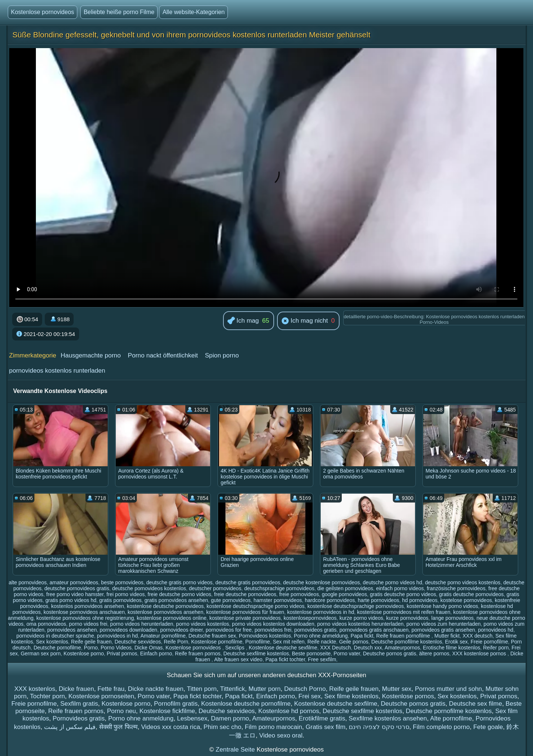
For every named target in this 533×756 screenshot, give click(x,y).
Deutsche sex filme (476, 704)
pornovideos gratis (316, 630)
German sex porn (41, 653)
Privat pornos (122, 653)
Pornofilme (258, 642)
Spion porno (222, 355)
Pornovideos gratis (79, 718)
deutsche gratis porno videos (180, 582)
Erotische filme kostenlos (451, 648)
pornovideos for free (229, 630)
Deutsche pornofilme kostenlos (407, 642)
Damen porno (230, 718)
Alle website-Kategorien (193, 12)
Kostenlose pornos (408, 696)
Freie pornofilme (489, 642)
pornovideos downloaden (128, 630)
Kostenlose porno (84, 653)
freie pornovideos (299, 594)
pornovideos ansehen (72, 630)
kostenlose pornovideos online (172, 618)
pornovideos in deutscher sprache (55, 636)
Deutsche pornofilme (57, 648)
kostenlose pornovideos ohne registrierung (85, 618)
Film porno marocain (274, 727)
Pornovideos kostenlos (265, 636)
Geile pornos (354, 642)
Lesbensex (192, 718)
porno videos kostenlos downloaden (273, 624)
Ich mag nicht (305, 321)
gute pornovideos (231, 600)
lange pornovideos (452, 618)
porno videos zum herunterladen (444, 624)
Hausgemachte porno (91, 355)
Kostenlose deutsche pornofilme (246, 704)
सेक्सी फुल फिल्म (118, 727)
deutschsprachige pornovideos (279, 588)
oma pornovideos (46, 624)
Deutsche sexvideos (138, 642)
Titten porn (202, 689)
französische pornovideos (456, 588)
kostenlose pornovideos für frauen (245, 612)
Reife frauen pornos (198, 653)
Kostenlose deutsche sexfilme (283, 648)
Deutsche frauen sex (212, 636)
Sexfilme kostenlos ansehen (388, 718)
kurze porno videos (361, 618)
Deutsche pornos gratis (389, 653)
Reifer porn (496, 648)
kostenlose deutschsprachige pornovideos (356, 606)
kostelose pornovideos (466, 600)
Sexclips (236, 648)
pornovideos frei (273, 630)
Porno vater (347, 653)
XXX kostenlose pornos (480, 653)
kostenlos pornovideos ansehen (87, 606)
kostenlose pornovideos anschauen (84, 612)
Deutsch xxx (368, 648)
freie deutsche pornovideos (245, 594)
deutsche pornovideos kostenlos (149, 588)
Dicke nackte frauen (156, 689)
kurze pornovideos (407, 618)
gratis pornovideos (120, 600)
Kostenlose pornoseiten (101, 696)
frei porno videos (126, 594)
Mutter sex (397, 689)
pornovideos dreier (181, 630)
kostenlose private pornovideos (245, 618)
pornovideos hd (496, 630)
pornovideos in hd (117, 636)
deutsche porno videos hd (392, 582)
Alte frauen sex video (238, 659)
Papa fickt (362, 636)
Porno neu (121, 711)
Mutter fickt (447, 636)
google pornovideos (344, 594)
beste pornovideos (122, 582)
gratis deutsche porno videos (403, 594)
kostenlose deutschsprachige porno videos (256, 606)
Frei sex (310, 696)
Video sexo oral (281, 735)
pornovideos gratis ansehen (443, 630)
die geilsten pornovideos (345, 588)
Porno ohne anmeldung (321, 636)
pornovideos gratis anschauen (374, 630)
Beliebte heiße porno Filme (119, 12)
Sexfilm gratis (79, 704)
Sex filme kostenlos (351, 696)
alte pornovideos (28, 582)
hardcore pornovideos (330, 600)
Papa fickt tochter (285, 659)
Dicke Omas (149, 648)
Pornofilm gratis (176, 704)
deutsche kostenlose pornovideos (321, 582)
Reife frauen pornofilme (404, 636)
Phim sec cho (222, 727)
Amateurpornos (402, 648)
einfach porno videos (400, 588)
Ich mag (243, 321)
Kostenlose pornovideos (43, 12)
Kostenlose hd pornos (289, 711)
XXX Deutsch (336, 648)
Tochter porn (48, 696)
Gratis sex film (325, 727)
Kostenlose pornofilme (217, 642)
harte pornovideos (378, 600)
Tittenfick (232, 689)
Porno (91, 648)
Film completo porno (441, 727)
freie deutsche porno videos (179, 594)
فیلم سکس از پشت (70, 727)
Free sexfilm (322, 659)
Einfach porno (156, 653)
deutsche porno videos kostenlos (463, 582)
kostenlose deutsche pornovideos (165, 606)
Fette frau (111, 689)
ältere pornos (434, 653)
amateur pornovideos (74, 582)
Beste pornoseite (311, 653)
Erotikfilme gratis (322, 718)
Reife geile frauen (91, 642)
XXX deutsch (478, 636)
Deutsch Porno (305, 689)
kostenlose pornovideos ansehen (166, 612)
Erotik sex (456, 642)
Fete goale (488, 727)
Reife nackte (322, 642)
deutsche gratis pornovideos (248, 582)
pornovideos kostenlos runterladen (57, 371)
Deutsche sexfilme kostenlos (256, 653)
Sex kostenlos (52, 642)
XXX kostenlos (35, 689)
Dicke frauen (76, 689)
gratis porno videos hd (71, 600)
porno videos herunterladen (142, 624)
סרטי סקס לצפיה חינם (379, 727)
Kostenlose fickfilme (167, 711)
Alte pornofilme (451, 718)
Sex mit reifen (289, 642)
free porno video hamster (75, 594)
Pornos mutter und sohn (448, 689)
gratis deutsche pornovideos (471, 594)
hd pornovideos (420, 600)
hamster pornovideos (278, 600)
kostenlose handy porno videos (443, 606)
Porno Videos (116, 648)
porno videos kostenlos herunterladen (360, 624)
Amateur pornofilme (163, 636)
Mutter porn (265, 689)
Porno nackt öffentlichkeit (163, 355)
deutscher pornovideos (215, 588)
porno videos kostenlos (203, 624)
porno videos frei (88, 624)
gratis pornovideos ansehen (176, 600)
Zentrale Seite (236, 750)
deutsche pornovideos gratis (77, 588)
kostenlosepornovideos (310, 618)
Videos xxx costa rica (171, 727)
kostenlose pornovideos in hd (321, 612)
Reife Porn (176, 642)
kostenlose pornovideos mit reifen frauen (404, 612)
